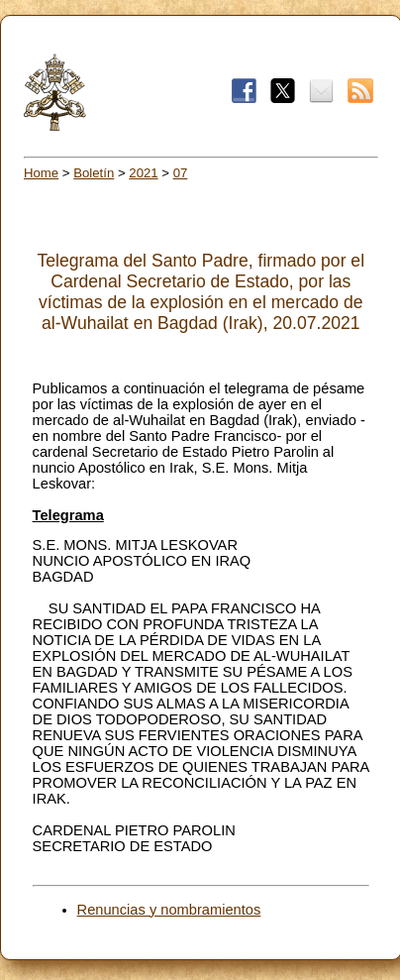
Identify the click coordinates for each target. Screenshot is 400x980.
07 (181, 173)
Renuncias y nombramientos (169, 910)
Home (41, 173)
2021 (143, 173)
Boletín (94, 173)
